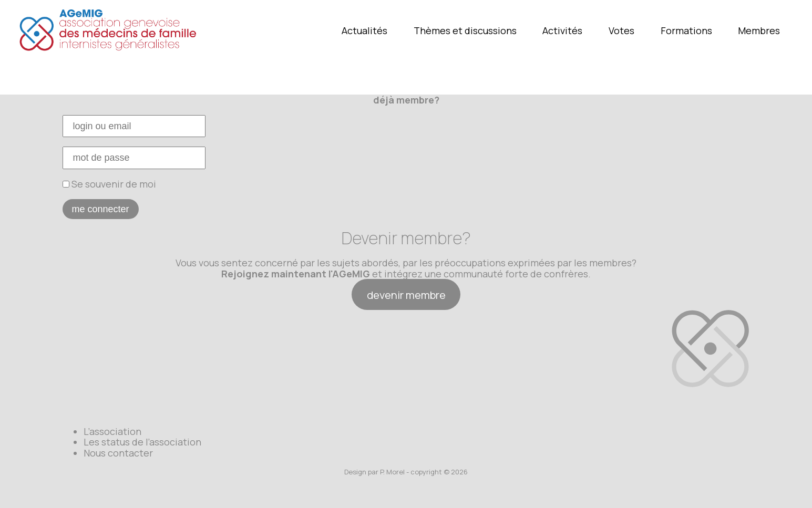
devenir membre (406, 295)
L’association (112, 431)
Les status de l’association (142, 442)
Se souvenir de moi (109, 184)
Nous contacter (118, 453)
